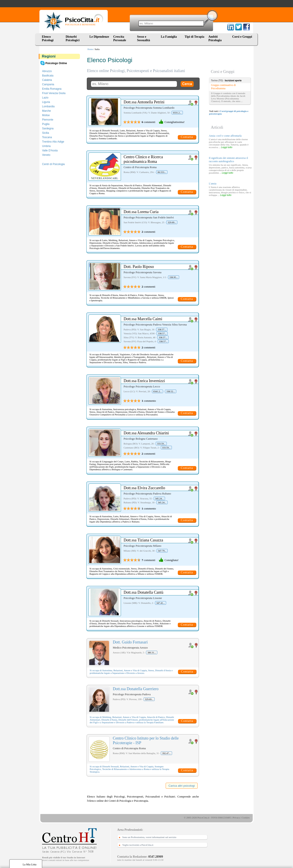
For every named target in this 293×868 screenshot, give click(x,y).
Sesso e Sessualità (144, 38)
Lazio (45, 98)
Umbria (46, 146)
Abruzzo (47, 71)
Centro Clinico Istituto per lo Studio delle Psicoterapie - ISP (146, 741)
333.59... (161, 444)
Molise (46, 115)
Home (90, 49)
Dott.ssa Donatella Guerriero (136, 689)
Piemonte (48, 120)
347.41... (161, 603)
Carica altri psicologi (182, 786)
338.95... (174, 277)
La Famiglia (170, 37)
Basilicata (48, 76)
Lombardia (48, 106)
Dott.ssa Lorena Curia (141, 212)
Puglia (46, 124)
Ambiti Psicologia (215, 38)
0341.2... (158, 391)
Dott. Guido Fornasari (130, 642)
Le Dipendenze (99, 37)
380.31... (152, 652)
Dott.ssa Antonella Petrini (144, 102)
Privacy (236, 818)
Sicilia (45, 133)
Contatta (187, 137)
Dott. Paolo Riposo (139, 267)
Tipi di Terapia (194, 37)
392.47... (166, 753)
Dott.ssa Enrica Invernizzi (144, 381)
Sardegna (48, 128)
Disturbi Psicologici (73, 38)
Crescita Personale (120, 38)
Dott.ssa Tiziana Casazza (143, 540)
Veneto (46, 155)
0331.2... (177, 113)
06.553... (162, 172)
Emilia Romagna (52, 89)
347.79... (162, 551)
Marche (46, 111)
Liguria (46, 102)
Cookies (246, 818)
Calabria (47, 80)
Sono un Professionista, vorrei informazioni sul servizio (149, 837)
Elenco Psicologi (48, 38)
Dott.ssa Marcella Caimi (143, 319)
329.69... (172, 222)
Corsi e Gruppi (242, 37)
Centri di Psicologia (53, 164)
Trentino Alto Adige (53, 142)
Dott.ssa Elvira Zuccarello (144, 488)
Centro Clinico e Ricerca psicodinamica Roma (143, 159)
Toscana (47, 137)
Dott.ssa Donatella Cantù (143, 592)
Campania (48, 84)
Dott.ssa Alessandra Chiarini (146, 433)
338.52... (171, 391)
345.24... (159, 498)
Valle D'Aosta (50, 151)
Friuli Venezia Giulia (54, 93)
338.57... (162, 329)
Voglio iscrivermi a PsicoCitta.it (138, 845)
